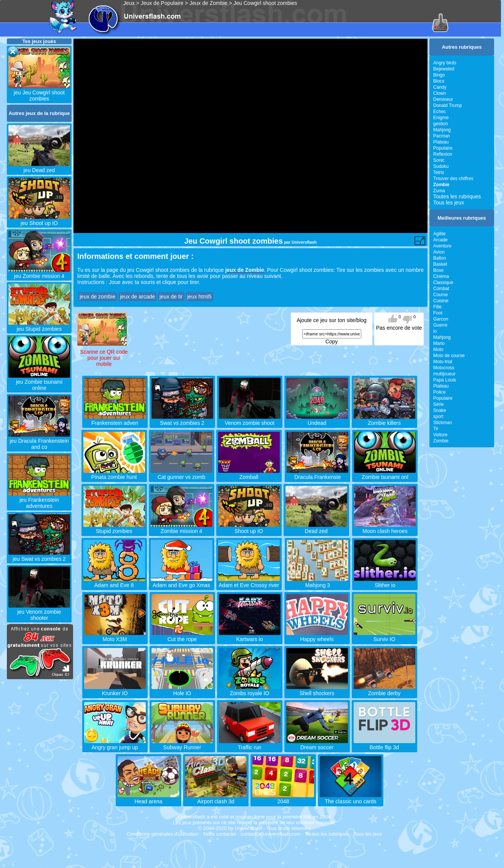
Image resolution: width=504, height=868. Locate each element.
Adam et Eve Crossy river (249, 582)
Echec (439, 112)
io (435, 331)
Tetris (439, 172)
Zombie (441, 441)
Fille (437, 307)
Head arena (148, 798)
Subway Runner (182, 744)
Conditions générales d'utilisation (163, 834)
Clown (439, 93)
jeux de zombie (97, 297)
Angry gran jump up (115, 744)
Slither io (385, 582)
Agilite (439, 234)
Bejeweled (444, 69)
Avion (439, 252)
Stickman (443, 423)
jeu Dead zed (39, 167)
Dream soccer (317, 744)
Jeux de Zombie (209, 3)
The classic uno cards (351, 798)
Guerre (440, 325)
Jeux (129, 3)
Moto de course (449, 356)
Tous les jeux (449, 203)
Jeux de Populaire (162, 3)
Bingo (439, 75)
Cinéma (441, 276)
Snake (440, 410)
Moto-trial (443, 362)
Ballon (439, 258)
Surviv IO (384, 636)
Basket (440, 264)
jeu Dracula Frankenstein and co (39, 441)
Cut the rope (182, 636)
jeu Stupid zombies (39, 326)
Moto (438, 349)
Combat (441, 289)
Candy (440, 87)
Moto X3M (115, 636)
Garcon (441, 319)
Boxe (438, 270)
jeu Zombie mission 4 (39, 273)
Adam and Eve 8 (114, 582)
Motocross (444, 368)
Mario (439, 343)
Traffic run (250, 744)
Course (441, 295)
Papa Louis (445, 380)
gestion (441, 124)
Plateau (441, 142)
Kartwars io (250, 636)
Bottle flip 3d (384, 744)
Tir (436, 429)
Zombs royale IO (250, 690)
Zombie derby (384, 690)
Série (439, 404)
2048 (283, 798)
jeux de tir (171, 297)
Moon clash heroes (385, 528)
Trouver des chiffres (453, 179)
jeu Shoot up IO (39, 220)
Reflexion (443, 154)
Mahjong (442, 130)
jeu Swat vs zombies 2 (39, 556)
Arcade (440, 240)
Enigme (441, 118)
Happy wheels (317, 636)
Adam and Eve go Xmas (182, 582)
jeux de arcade (137, 297)
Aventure (442, 246)
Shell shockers (317, 690)
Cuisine (441, 301)
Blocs (439, 81)
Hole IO (182, 690)
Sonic (439, 160)
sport (438, 416)
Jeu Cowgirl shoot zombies (265, 3)
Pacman (442, 136)
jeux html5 (199, 297)
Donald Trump (447, 105)
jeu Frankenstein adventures (39, 500)
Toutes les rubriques (457, 196)
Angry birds (445, 63)
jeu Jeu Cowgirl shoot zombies (39, 93)
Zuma (439, 191)
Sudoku (441, 166)
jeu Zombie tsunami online (39, 382)
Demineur (443, 99)
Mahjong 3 (317, 582)
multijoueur (444, 374)
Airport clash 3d (216, 798)
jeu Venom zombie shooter (39, 612)
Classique (443, 282)
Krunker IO (115, 690)
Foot (438, 313)
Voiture (440, 435)
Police (439, 392)
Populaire (443, 148)
